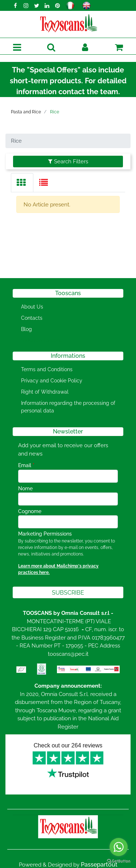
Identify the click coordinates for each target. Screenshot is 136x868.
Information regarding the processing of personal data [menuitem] (68, 407)
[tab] (22, 183)
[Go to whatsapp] (119, 847)
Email (26, 465)
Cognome (30, 511)
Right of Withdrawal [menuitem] (45, 392)
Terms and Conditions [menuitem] (47, 369)
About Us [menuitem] (32, 307)
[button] (68, 592)
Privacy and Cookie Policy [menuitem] (52, 381)
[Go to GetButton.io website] (119, 861)
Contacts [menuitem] (32, 318)
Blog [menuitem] (26, 329)
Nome (25, 488)
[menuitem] (40, 341)
